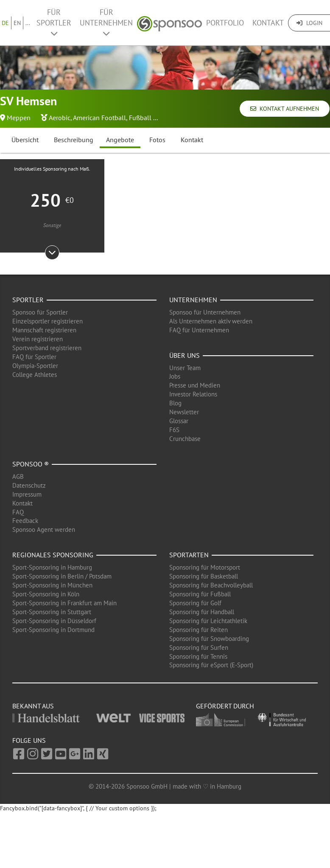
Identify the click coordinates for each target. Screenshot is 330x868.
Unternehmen (193, 300)
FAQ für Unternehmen (199, 330)
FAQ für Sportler (34, 357)
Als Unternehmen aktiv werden (211, 321)
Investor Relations (193, 394)
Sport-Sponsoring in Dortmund (53, 630)
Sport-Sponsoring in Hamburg (52, 567)
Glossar (179, 421)
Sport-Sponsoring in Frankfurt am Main (64, 603)
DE (5, 23)
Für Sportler (54, 22)
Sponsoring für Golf (195, 603)
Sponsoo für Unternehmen (205, 312)
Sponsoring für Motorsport (205, 567)
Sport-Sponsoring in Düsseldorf (54, 621)
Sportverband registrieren (47, 348)
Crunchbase (185, 439)
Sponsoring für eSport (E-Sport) (211, 665)
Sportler (28, 300)
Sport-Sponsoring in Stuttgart (52, 612)
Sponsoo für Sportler (40, 312)
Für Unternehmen (106, 22)
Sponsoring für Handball (202, 612)
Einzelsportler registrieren (48, 321)
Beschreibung (74, 140)
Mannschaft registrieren (44, 330)
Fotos (157, 140)
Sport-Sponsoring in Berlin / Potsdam (62, 576)
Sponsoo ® (31, 464)
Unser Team (185, 368)
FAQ (18, 512)
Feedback (25, 521)
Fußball (140, 118)
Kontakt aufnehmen (285, 109)
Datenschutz (29, 485)
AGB (18, 476)
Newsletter (184, 412)
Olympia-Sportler (35, 366)
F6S (174, 430)
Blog (175, 403)
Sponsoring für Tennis (198, 656)
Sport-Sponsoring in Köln (46, 594)
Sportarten (189, 555)
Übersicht (25, 140)
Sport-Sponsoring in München (52, 585)
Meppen (19, 118)
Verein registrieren (38, 339)
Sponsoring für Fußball (200, 594)
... (28, 23)
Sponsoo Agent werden (44, 530)
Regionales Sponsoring (53, 555)
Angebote (120, 140)
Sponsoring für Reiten (199, 630)
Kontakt (268, 23)
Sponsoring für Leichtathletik (208, 621)
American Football (99, 118)
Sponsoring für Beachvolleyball (211, 585)
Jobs (175, 376)
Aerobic (60, 118)
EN (17, 23)
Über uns (185, 355)
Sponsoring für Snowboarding (209, 639)
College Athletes (35, 375)
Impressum (27, 494)
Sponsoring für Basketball (204, 576)
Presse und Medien (195, 385)
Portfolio (225, 23)
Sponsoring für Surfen (199, 647)
